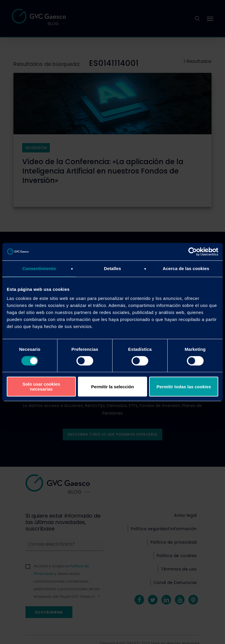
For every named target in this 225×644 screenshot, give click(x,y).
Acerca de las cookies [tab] (186, 268)
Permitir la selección (112, 387)
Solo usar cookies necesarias (41, 387)
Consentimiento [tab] (39, 268)
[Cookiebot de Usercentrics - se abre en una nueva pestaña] (193, 252)
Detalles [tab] (112, 268)
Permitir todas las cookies (184, 387)
